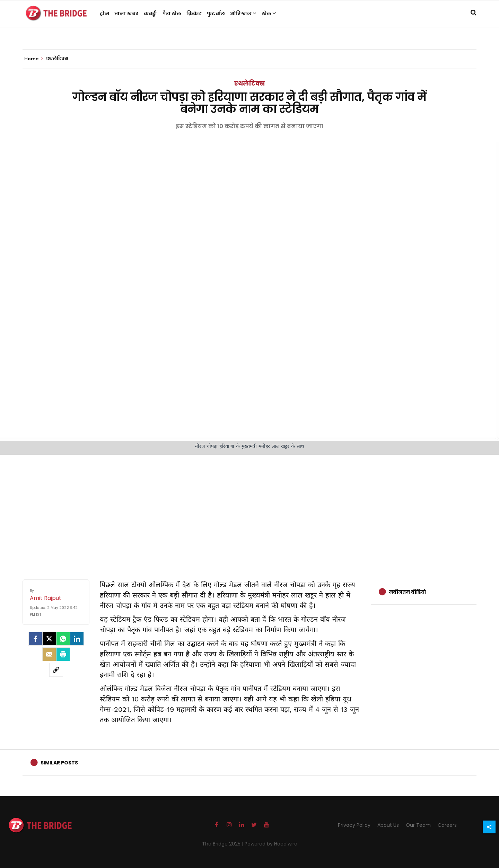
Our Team (418, 825)
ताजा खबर (126, 14)
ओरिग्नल (243, 14)
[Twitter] (49, 639)
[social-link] (56, 670)
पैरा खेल (172, 14)
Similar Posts (59, 763)
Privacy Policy (354, 825)
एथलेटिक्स (249, 83)
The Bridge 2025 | (223, 844)
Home (34, 59)
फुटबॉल (216, 14)
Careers (447, 825)
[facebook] (35, 639)
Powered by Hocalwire (271, 844)
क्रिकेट (194, 14)
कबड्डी (151, 14)
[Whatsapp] (63, 639)
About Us (388, 825)
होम (104, 14)
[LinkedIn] (77, 639)
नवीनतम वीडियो (408, 592)
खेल (269, 14)
